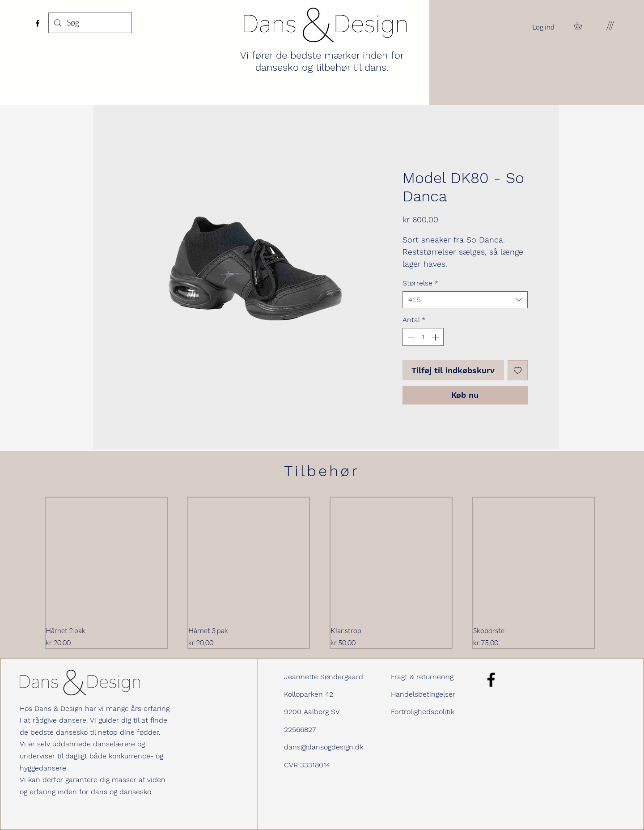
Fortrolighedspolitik (423, 712)
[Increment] (436, 337)
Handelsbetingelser (423, 694)
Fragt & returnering (422, 677)
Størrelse (420, 283)
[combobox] (465, 300)
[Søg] (90, 23)
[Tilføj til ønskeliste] (518, 370)
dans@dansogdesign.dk (324, 747)
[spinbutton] (423, 337)
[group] (320, 573)
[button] (581, 26)
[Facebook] (38, 23)
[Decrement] (410, 337)
